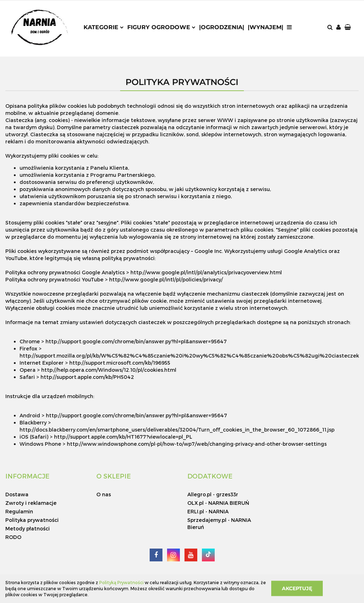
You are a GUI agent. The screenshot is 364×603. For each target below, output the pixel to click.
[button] (348, 28)
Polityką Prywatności (121, 582)
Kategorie (104, 27)
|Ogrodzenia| (222, 27)
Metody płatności (28, 528)
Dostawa (17, 494)
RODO (13, 537)
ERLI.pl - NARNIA (208, 511)
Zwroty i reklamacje (31, 503)
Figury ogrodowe (161, 27)
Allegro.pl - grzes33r (213, 494)
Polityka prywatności (32, 520)
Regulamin (19, 511)
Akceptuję (297, 588)
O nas (104, 494)
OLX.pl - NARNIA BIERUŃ (218, 503)
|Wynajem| (266, 27)
